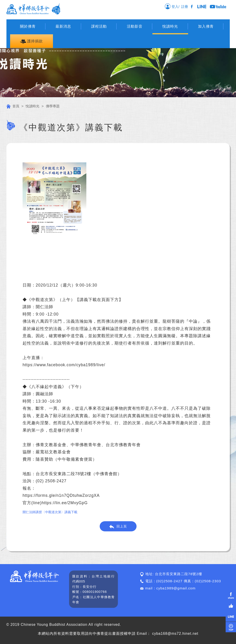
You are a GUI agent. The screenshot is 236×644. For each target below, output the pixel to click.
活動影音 (135, 26)
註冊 (186, 7)
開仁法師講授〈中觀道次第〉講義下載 (50, 512)
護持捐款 (31, 41)
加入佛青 (206, 26)
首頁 (13, 106)
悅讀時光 (170, 26)
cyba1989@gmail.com (176, 588)
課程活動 (99, 26)
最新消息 (63, 26)
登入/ (172, 6)
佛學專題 (53, 106)
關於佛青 (28, 26)
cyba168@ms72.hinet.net (175, 634)
